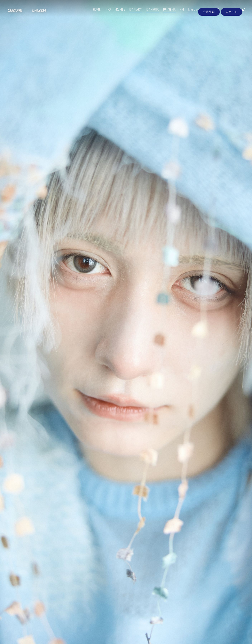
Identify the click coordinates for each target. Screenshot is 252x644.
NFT (179, 14)
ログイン (232, 23)
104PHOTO (149, 14)
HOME (94, 14)
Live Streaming (195, 14)
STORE (212, 14)
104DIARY (132, 14)
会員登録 (209, 23)
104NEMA (166, 14)
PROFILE (117, 14)
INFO (104, 14)
